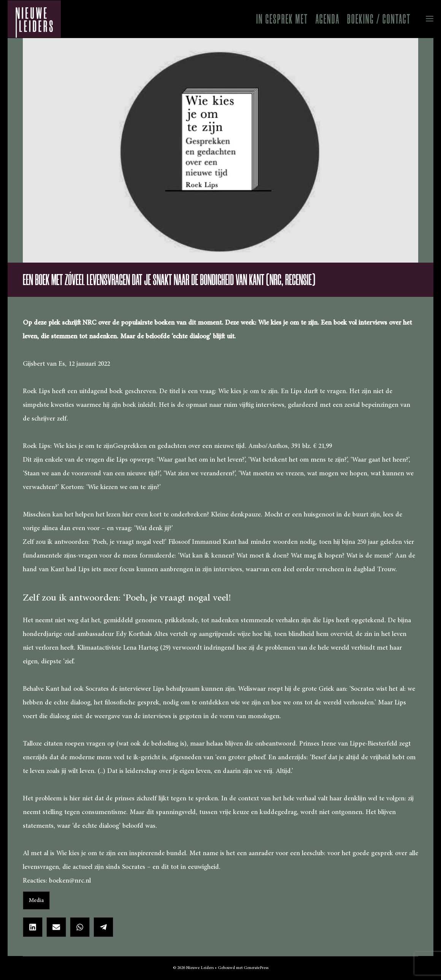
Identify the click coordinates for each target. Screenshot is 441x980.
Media (36, 900)
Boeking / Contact (379, 19)
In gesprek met (282, 19)
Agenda (328, 19)
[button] (424, 19)
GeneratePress (256, 968)
